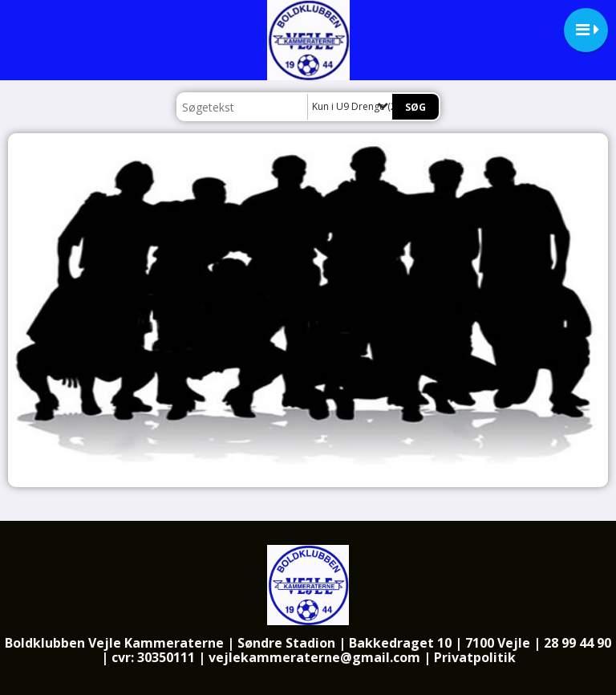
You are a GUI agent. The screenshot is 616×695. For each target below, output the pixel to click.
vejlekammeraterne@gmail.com (314, 657)
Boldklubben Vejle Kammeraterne (114, 643)
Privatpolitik (475, 657)
